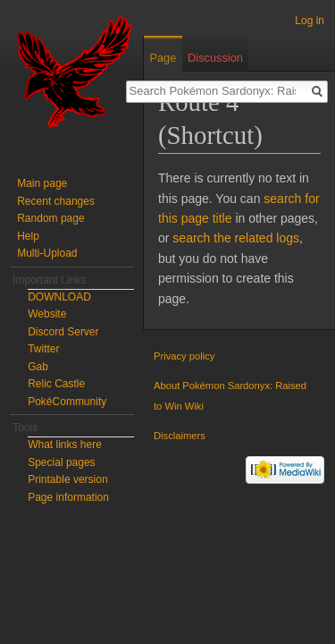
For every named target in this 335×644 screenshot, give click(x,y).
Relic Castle (56, 384)
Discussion (215, 58)
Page (163, 58)
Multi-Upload (47, 253)
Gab (38, 367)
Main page (42, 183)
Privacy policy (184, 356)
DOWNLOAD (59, 297)
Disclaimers (180, 436)
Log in (310, 21)
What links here (65, 445)
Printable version (67, 479)
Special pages (61, 462)
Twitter (43, 349)
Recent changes (56, 201)
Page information (68, 497)
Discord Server (63, 332)
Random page (50, 218)
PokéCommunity (67, 402)
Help (28, 236)
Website (47, 314)
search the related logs (236, 238)
